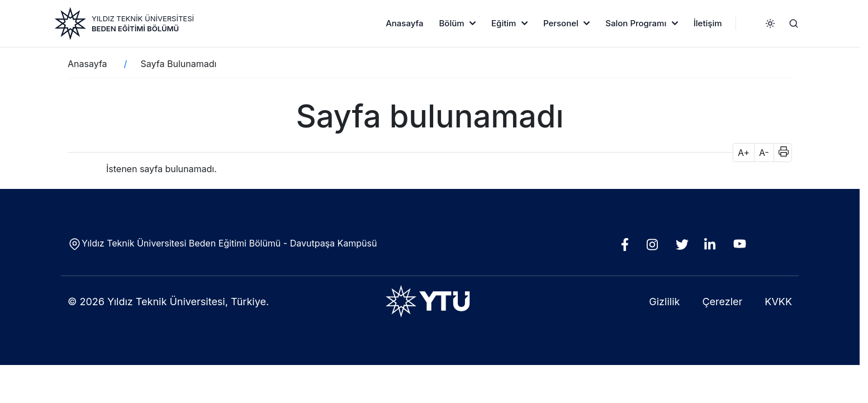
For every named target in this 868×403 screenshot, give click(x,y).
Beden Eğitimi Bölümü (135, 29)
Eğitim (504, 23)
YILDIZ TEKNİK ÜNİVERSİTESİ (143, 18)
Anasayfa (404, 23)
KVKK (778, 302)
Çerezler (722, 302)
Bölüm (451, 23)
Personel (561, 23)
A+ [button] (744, 153)
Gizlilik (664, 302)
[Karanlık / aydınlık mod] (770, 23)
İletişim (708, 23)
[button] (780, 153)
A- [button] (764, 153)
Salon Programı (636, 23)
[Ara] (794, 23)
